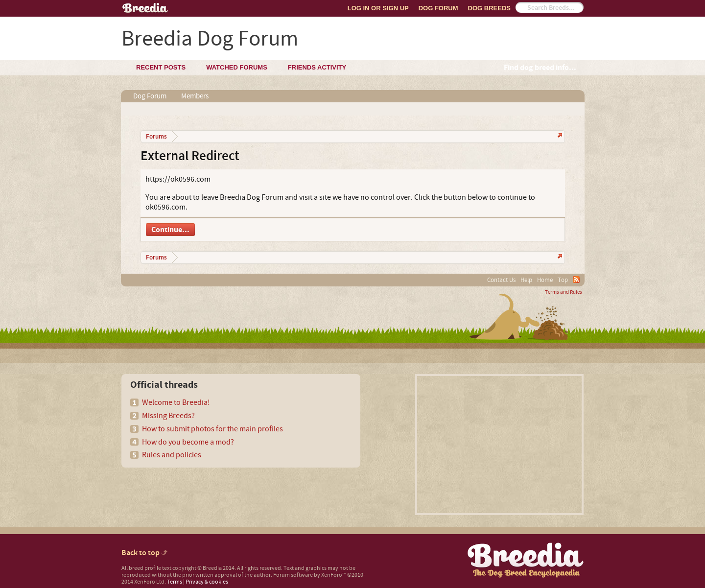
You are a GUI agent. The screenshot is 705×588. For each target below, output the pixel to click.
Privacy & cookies (207, 582)
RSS (576, 280)
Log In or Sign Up (378, 8)
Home (545, 280)
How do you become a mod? (188, 442)
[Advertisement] (499, 445)
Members (195, 96)
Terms (175, 582)
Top (563, 280)
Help (526, 280)
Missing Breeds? (168, 416)
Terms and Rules (564, 292)
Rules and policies (172, 455)
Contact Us (501, 280)
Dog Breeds (489, 8)
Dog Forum (438, 8)
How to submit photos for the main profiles (212, 429)
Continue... (170, 230)
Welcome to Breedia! (176, 402)
